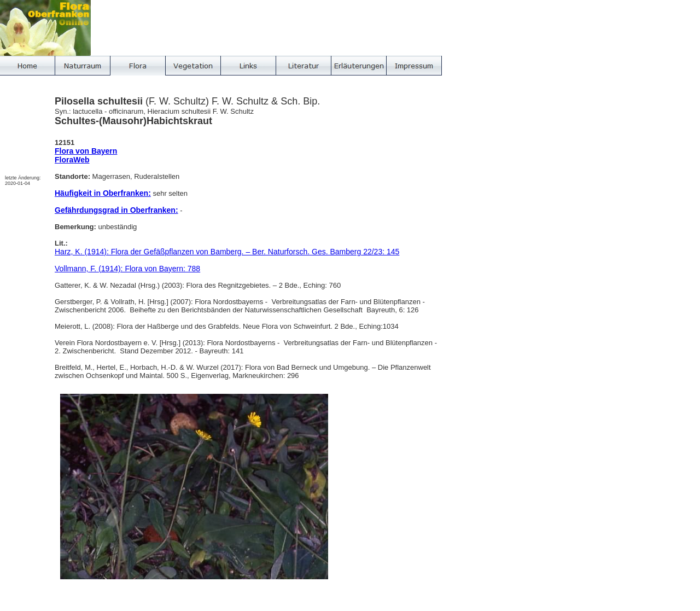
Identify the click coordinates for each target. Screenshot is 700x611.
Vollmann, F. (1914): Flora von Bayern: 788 (127, 269)
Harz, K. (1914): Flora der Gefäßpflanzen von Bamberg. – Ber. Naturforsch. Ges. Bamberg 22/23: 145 (227, 252)
